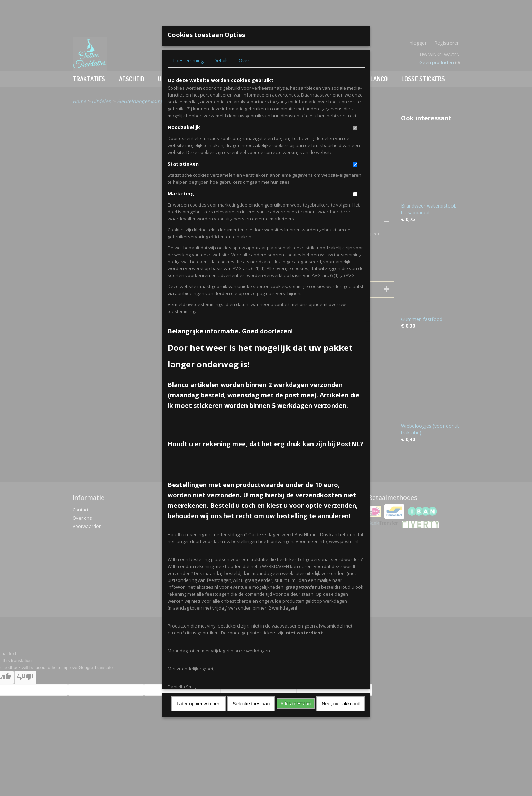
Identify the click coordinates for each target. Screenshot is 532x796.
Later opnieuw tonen (199, 704)
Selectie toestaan (251, 704)
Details (221, 60)
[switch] (355, 128)
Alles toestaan (296, 704)
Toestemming (188, 60)
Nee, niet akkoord (340, 704)
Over (244, 60)
